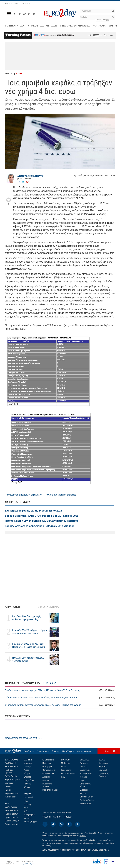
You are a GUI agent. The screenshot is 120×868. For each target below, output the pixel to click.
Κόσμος (27, 773)
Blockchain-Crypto (50, 790)
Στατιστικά (9, 783)
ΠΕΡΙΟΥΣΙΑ (48, 683)
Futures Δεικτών (12, 814)
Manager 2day (86, 773)
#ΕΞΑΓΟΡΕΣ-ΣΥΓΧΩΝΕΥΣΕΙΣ (75, 26)
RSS (63, 777)
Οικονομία (28, 767)
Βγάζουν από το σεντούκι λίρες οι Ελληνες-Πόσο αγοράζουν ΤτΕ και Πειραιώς (60, 690)
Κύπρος (27, 787)
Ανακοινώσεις (11, 797)
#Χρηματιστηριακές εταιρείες (61, 495)
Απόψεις (84, 767)
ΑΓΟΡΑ (19, 74)
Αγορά (26, 770)
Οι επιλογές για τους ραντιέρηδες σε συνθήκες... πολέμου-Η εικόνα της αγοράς (60, 705)
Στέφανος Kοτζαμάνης (31, 176)
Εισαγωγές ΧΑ (49, 773)
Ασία (26, 808)
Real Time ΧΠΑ (11, 767)
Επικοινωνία (43, 751)
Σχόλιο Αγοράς (11, 776)
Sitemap (55, 751)
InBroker (83, 836)
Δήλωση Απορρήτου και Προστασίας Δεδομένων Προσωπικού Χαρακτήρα (76, 850)
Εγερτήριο (84, 790)
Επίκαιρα (27, 777)
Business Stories (87, 800)
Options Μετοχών (12, 824)
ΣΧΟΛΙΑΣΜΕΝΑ (48, 607)
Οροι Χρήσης (68, 751)
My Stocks (66, 763)
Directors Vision (87, 797)
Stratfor (57, 817)
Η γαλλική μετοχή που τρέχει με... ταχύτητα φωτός (28, 659)
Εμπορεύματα (30, 815)
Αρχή (107, 751)
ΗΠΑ (26, 801)
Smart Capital (86, 804)
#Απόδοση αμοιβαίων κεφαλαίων (25, 495)
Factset (68, 817)
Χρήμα (26, 811)
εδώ (96, 35)
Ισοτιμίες (27, 818)
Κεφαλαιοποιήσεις (12, 793)
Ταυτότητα (29, 751)
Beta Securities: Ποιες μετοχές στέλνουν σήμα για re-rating (27, 618)
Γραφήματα (66, 770)
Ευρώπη (27, 804)
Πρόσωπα (47, 763)
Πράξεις (8, 790)
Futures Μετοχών (12, 821)
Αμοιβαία (46, 777)
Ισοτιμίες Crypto (30, 822)
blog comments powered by (24, 738)
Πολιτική (27, 784)
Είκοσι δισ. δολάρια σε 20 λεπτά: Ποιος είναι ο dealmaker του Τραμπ (29, 645)
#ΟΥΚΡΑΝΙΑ (99, 26)
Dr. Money (84, 763)
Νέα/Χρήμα (47, 767)
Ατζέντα (83, 793)
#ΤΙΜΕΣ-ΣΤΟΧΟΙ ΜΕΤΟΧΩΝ (42, 26)
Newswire (28, 763)
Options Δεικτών (12, 817)
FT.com (47, 817)
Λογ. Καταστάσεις (69, 773)
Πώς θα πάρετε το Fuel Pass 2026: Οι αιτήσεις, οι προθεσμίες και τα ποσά (60, 698)
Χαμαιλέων (103, 763)
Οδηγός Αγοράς (49, 770)
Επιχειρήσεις (29, 780)
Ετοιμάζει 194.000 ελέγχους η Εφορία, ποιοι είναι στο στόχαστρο (30, 632)
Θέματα (83, 780)
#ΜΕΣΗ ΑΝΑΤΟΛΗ (15, 26)
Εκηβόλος (103, 767)
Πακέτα (8, 786)
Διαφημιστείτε (84, 751)
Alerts (64, 767)
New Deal (103, 770)
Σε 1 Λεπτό (28, 797)
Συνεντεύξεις (85, 770)
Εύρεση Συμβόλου (13, 780)
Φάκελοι (83, 777)
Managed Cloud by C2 (27, 864)
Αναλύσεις (47, 780)
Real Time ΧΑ (11, 763)
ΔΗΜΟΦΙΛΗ (13, 607)
